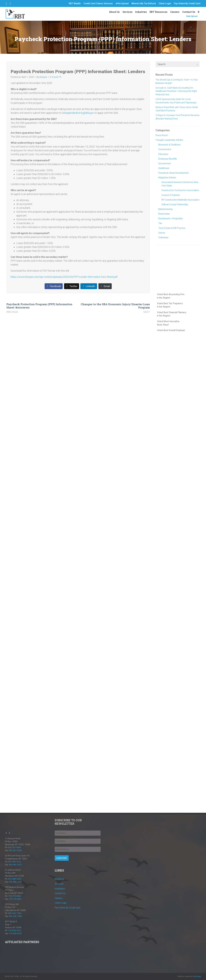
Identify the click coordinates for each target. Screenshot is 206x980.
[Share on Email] (105, 286)
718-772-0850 (15, 896)
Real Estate (164, 214)
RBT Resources (158, 12)
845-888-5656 (15, 879)
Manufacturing (165, 209)
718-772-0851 (15, 899)
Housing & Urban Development (174, 173)
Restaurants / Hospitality (170, 219)
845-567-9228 (15, 850)
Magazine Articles (167, 178)
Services (127, 12)
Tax (160, 223)
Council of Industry (171, 195)
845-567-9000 (15, 847)
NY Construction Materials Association (180, 200)
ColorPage (197, 976)
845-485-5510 (15, 862)
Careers (175, 12)
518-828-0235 (15, 933)
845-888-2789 (15, 882)
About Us (114, 12)
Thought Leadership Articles (169, 140)
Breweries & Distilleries (169, 145)
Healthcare (164, 168)
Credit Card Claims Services (98, 3)
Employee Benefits (168, 159)
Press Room (162, 135)
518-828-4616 (15, 931)
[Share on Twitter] (72, 286)
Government (165, 163)
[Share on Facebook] (54, 286)
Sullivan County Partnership (175, 204)
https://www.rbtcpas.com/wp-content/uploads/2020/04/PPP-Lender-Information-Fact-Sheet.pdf (64, 277)
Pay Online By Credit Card (187, 3)
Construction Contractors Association (180, 190)
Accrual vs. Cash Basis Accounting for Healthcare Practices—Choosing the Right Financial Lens (176, 91)
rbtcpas (43, 77)
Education (163, 154)
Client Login (165, 3)
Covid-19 (57, 77)
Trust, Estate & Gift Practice (172, 228)
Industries (141, 12)
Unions (162, 233)
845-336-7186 (15, 916)
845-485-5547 (15, 865)
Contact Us (189, 12)
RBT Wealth (75, 3)
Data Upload (192, 16)
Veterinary (163, 237)
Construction (165, 149)
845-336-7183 (15, 913)
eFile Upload (122, 3)
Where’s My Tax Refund (144, 3)
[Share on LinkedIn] (89, 286)
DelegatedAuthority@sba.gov (78, 113)
